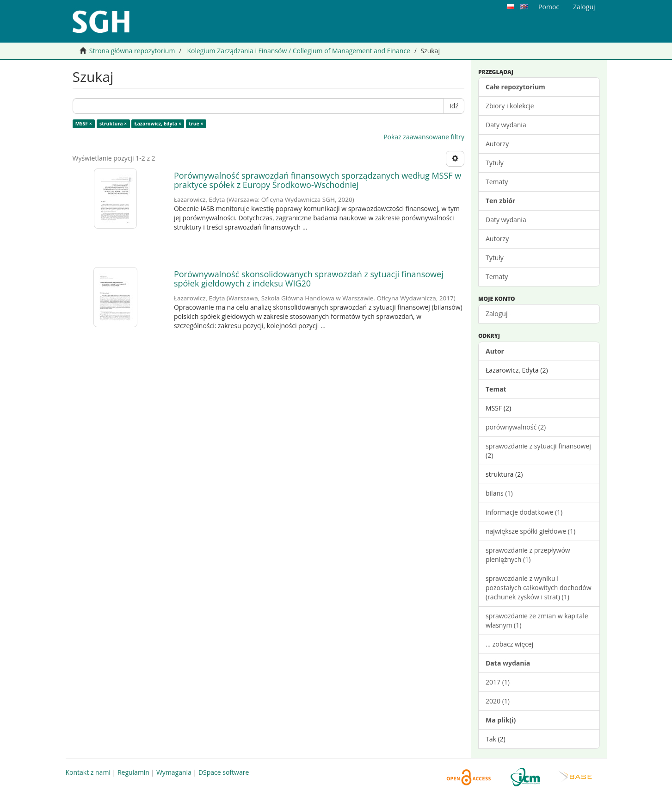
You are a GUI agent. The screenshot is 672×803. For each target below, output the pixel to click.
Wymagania (174, 772)
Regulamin (133, 772)
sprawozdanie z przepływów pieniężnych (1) (528, 555)
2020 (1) (498, 701)
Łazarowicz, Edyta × (158, 124)
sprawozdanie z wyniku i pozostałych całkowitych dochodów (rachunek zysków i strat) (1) (539, 588)
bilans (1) (499, 493)
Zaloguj (496, 314)
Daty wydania (506, 125)
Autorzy (497, 144)
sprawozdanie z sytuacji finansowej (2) (538, 451)
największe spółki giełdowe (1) (530, 531)
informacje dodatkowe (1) (524, 512)
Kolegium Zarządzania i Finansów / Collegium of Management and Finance (299, 51)
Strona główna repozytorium (132, 51)
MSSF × (84, 124)
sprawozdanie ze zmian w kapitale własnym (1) (537, 620)
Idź (454, 106)
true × (196, 124)
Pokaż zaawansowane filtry (424, 137)
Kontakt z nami (88, 772)
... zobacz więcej (509, 644)
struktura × (113, 124)
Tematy (497, 182)
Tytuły (495, 163)
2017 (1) (498, 682)
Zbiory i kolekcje (510, 106)
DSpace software (224, 772)
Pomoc (549, 7)
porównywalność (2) (516, 427)
